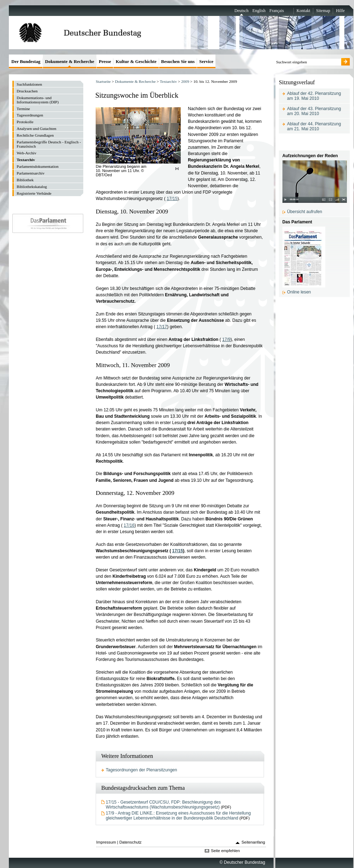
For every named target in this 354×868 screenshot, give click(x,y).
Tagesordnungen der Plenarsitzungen (142, 770)
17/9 (226, 339)
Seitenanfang (254, 842)
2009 (185, 81)
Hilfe (340, 11)
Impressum (106, 842)
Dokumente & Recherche (135, 81)
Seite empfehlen (225, 851)
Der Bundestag (26, 61)
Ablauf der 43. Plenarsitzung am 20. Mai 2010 (314, 111)
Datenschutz (131, 842)
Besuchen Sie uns (178, 61)
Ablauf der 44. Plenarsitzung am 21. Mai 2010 (314, 126)
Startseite (103, 81)
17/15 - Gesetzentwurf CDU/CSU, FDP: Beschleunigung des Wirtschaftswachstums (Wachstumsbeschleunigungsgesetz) (163, 805)
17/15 (172, 199)
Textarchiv (168, 81)
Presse (105, 61)
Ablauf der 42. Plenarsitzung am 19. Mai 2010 (314, 96)
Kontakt (304, 11)
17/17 (162, 327)
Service (206, 61)
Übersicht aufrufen (305, 212)
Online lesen (299, 292)
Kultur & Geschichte (136, 61)
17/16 (129, 525)
